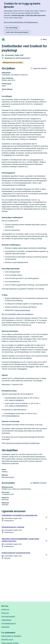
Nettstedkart (5, 627)
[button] (38, 483)
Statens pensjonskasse (23, 310)
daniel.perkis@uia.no (12, 416)
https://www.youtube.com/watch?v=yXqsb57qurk (23, 443)
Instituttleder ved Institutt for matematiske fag (19, 515)
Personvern (5, 613)
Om (9, 623)
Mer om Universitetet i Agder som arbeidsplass (17, 314)
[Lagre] (46, 517)
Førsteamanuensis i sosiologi (13, 527)
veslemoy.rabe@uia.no (16, 400)
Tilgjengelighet (6, 620)
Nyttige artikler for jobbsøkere (11, 636)
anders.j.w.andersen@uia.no (18, 406)
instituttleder (8, 155)
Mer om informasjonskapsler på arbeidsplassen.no (21, 22)
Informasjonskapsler (8, 616)
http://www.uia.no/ (8, 477)
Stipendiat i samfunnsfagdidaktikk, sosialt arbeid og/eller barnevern (20, 540)
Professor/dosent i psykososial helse (16, 553)
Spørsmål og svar (7, 639)
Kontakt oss (5, 609)
